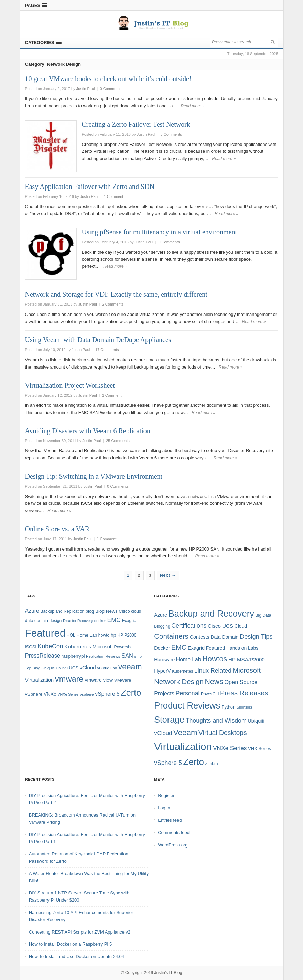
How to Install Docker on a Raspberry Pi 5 (70, 944)
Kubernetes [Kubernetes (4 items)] (182, 671)
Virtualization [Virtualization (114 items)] (183, 747)
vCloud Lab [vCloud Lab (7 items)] (107, 668)
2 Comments (113, 304)
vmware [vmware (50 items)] (69, 679)
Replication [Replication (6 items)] (95, 656)
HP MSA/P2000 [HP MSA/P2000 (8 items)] (247, 659)
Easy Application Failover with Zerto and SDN (90, 187)
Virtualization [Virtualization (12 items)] (39, 680)
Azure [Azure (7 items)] (161, 615)
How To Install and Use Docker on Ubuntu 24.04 (77, 956)
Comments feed (174, 833)
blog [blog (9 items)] (90, 611)
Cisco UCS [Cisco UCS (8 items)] (220, 626)
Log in (164, 808)
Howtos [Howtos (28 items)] (215, 659)
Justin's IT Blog (168, 973)
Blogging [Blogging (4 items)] (162, 626)
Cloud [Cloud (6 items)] (241, 626)
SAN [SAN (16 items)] (127, 656)
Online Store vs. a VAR (57, 529)
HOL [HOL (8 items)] (71, 635)
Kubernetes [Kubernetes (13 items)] (78, 646)
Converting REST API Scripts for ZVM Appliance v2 (80, 932)
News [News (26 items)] (214, 682)
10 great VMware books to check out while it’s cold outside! (108, 79)
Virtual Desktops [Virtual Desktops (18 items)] (223, 733)
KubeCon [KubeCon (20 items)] (51, 646)
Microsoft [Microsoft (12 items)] (103, 647)
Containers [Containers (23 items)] (171, 636)
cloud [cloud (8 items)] (136, 611)
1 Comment (114, 196)
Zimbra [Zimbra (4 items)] (211, 764)
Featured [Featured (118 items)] (45, 633)
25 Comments (118, 441)
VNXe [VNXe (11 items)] (50, 694)
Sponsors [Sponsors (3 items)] (244, 707)
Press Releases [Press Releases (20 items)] (244, 693)
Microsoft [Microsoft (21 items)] (247, 670)
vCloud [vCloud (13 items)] (88, 667)
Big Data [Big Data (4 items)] (263, 615)
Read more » (192, 106)
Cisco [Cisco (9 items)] (124, 611)
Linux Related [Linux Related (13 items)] (213, 671)
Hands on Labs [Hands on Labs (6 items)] (242, 648)
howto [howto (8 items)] (104, 635)
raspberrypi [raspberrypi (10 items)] (73, 656)
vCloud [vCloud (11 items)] (163, 733)
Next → (168, 575)
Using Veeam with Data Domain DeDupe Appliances (98, 340)
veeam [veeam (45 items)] (130, 667)
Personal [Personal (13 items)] (188, 693)
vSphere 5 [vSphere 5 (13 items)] (168, 763)
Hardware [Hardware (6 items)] (164, 660)
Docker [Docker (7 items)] (162, 648)
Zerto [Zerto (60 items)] (193, 762)
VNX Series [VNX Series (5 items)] (259, 749)
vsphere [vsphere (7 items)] (87, 694)
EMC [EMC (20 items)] (114, 620)
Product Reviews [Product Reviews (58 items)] (187, 705)
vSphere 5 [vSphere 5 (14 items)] (107, 694)
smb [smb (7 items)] (138, 656)
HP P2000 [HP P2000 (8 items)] (127, 635)
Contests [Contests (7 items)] (200, 637)
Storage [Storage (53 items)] (169, 720)
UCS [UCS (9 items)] (74, 668)
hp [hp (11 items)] (113, 635)
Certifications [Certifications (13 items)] (189, 626)
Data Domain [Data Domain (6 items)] (224, 637)
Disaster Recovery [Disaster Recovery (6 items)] (78, 621)
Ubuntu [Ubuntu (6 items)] (62, 668)
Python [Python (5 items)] (228, 707)
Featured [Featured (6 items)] (215, 648)
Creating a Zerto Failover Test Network (136, 124)
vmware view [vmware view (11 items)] (99, 680)
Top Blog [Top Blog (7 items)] (33, 668)
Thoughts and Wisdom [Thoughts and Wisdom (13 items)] (216, 721)
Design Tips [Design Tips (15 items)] (256, 636)
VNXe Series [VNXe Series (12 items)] (230, 748)
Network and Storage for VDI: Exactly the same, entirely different (116, 294)
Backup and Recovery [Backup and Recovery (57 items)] (211, 614)
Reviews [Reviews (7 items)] (113, 656)
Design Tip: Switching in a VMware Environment (94, 476)
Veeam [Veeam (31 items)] (185, 732)
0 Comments (111, 89)
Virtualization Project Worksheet (70, 385)
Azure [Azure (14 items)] (32, 611)
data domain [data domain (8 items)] (37, 621)
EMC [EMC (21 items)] (179, 647)
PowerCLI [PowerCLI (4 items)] (210, 694)
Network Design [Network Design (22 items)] (179, 682)
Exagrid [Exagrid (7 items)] (196, 648)
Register (166, 795)
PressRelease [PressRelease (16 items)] (43, 656)
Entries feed (170, 820)
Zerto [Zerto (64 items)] (131, 693)
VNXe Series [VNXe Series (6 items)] (68, 694)
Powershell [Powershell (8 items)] (125, 647)
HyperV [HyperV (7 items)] (162, 671)
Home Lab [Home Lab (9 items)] (87, 635)
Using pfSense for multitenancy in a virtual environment (160, 232)
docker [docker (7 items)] (100, 621)
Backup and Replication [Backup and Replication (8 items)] (62, 611)
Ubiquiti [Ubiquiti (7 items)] (48, 668)
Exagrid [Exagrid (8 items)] (129, 621)
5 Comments (171, 134)
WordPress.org (173, 845)
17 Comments (107, 350)
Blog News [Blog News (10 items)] (106, 611)
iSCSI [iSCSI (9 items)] (31, 647)
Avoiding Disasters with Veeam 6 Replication (88, 431)
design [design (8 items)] (55, 621)
